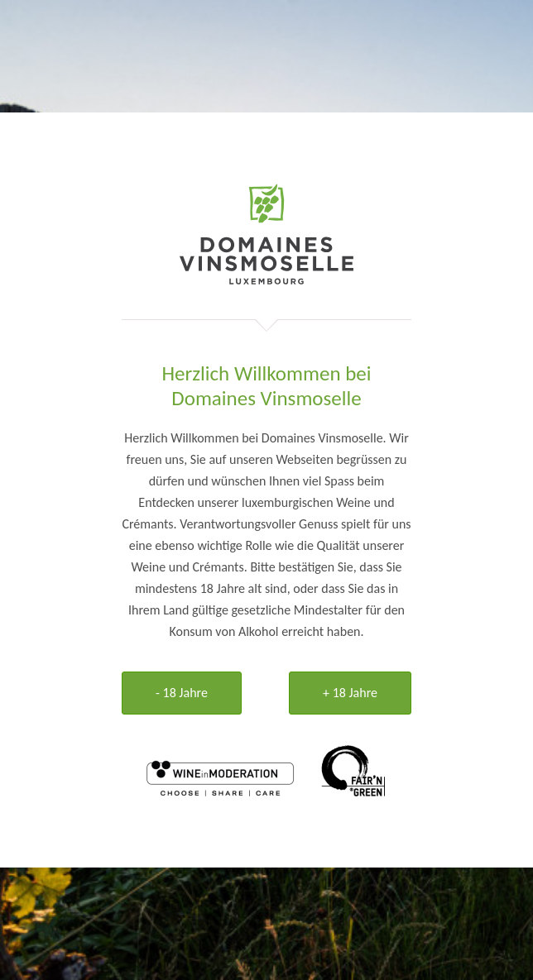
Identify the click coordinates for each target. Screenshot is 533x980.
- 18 (182, 693)
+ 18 (350, 693)
